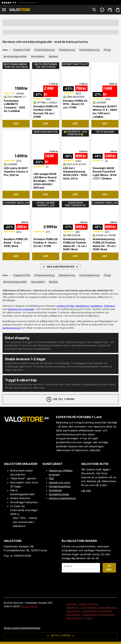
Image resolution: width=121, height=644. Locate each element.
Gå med (109, 568)
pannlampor (97, 306)
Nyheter (53, 56)
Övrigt (107, 50)
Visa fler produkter (61, 267)
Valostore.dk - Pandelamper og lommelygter (90, 615)
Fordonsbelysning (44, 50)
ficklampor (110, 306)
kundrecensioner (12, 328)
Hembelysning (67, 50)
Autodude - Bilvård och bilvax (82, 604)
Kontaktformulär (59, 494)
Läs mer (86, 491)
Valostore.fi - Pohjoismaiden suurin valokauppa (92, 607)
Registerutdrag (29, 606)
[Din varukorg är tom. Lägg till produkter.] (118, 10)
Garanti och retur (60, 482)
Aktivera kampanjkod (62, 498)
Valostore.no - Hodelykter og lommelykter (89, 611)
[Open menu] (4, 10)
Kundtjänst (55, 490)
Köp (16, 124)
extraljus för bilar (65, 306)
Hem (5, 50)
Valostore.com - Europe (79, 618)
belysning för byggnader (21, 309)
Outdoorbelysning (89, 50)
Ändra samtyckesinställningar (22, 628)
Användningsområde (15, 56)
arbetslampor (82, 306)
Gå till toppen (60, 399)
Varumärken (38, 56)
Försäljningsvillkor (60, 486)
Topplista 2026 (22, 50)
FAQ (51, 478)
